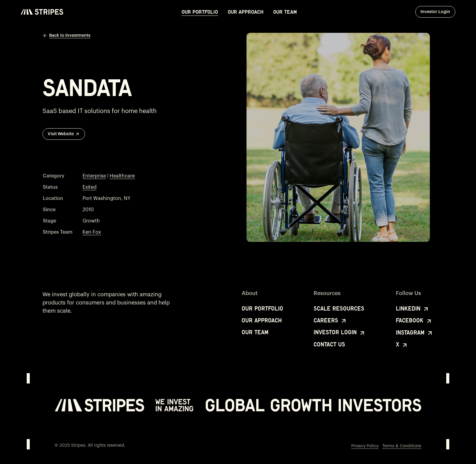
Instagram (415, 333)
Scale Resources (339, 309)
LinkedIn (413, 309)
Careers (330, 321)
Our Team (285, 12)
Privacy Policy (365, 446)
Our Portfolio (200, 12)
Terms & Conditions (402, 446)
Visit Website (64, 134)
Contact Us (329, 344)
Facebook (414, 321)
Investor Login (438, 12)
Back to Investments (66, 36)
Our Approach (246, 12)
